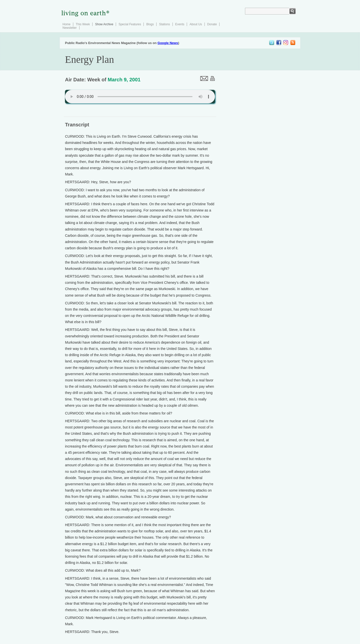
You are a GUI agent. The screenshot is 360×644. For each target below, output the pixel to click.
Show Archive (104, 24)
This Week (83, 24)
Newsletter (70, 28)
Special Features (130, 24)
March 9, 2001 (124, 80)
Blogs (150, 24)
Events (180, 24)
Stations (164, 24)
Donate (212, 24)
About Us (196, 24)
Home (66, 24)
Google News (168, 43)
